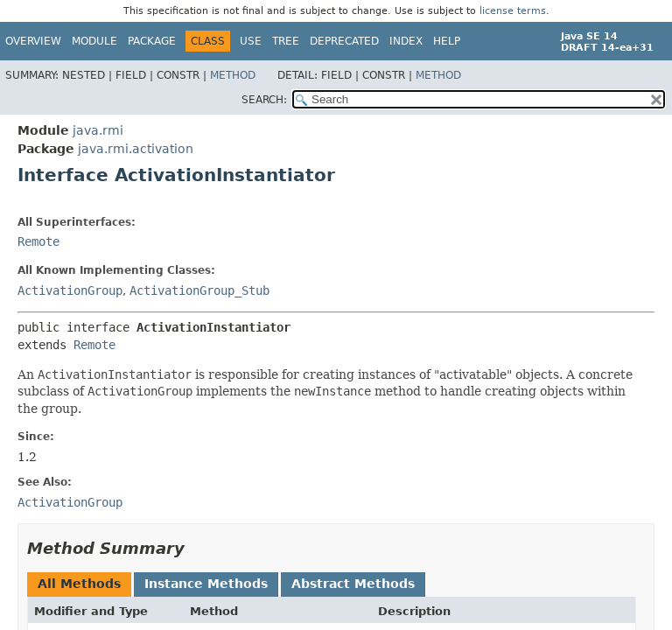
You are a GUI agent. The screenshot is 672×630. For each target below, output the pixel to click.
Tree (286, 41)
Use (251, 41)
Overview (33, 41)
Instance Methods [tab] (206, 584)
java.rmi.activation (136, 149)
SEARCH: (264, 100)
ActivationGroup (70, 290)
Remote (38, 241)
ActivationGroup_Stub (199, 290)
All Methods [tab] (79, 584)
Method (233, 75)
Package (152, 41)
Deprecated (344, 41)
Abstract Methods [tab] (353, 584)
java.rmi (98, 130)
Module (94, 41)
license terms (513, 11)
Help (447, 41)
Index (406, 41)
